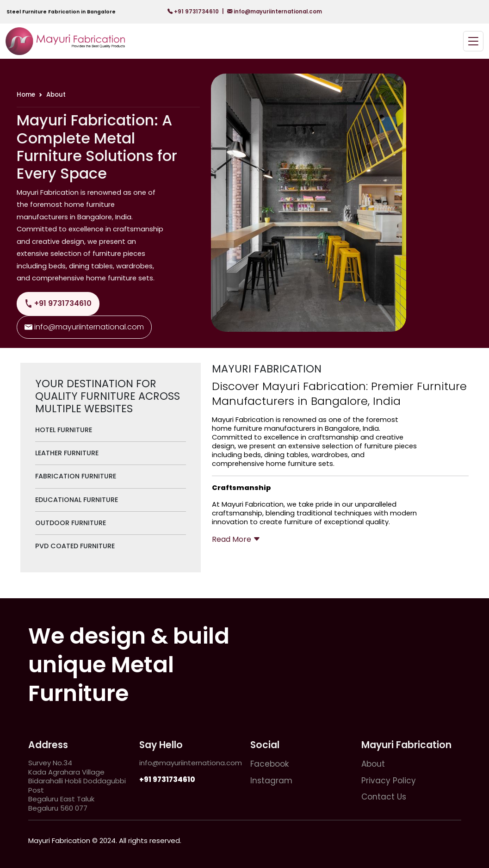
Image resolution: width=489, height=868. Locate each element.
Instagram (271, 781)
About (373, 764)
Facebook (269, 764)
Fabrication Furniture (76, 476)
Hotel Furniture (64, 430)
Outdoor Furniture (71, 523)
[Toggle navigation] (473, 41)
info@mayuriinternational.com (275, 12)
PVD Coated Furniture (75, 546)
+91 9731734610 (194, 12)
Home (26, 95)
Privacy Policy (389, 781)
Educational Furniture (77, 500)
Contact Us (384, 797)
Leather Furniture (67, 453)
